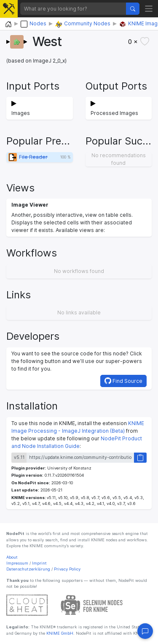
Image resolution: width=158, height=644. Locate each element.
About (12, 557)
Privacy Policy (67, 569)
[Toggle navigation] (149, 9)
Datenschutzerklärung (28, 569)
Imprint (39, 563)
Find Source (123, 381)
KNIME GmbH (59, 633)
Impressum (17, 563)
